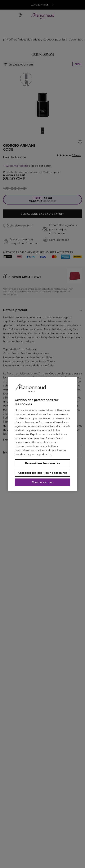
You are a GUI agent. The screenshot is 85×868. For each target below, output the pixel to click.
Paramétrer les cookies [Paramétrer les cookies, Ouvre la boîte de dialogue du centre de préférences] (42, 463)
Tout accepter (42, 482)
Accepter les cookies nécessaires (42, 473)
